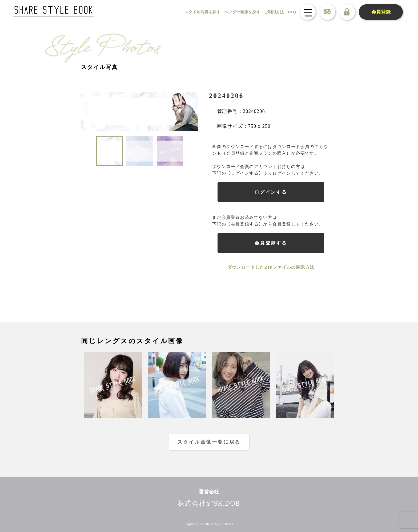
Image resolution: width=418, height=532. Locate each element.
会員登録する (271, 243)
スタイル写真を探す (202, 12)
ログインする (271, 192)
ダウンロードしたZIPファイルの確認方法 (271, 267)
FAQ (292, 12)
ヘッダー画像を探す (242, 12)
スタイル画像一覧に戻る (209, 442)
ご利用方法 (274, 12)
